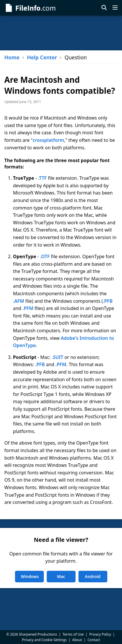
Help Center (42, 57)
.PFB (108, 301)
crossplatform (48, 140)
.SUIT (57, 357)
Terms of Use (73, 634)
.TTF (42, 178)
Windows (30, 576)
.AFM (19, 301)
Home (12, 57)
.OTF (45, 256)
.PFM (28, 308)
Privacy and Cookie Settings (44, 640)
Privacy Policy (100, 634)
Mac (61, 576)
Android (93, 576)
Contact (94, 640)
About (77, 640)
